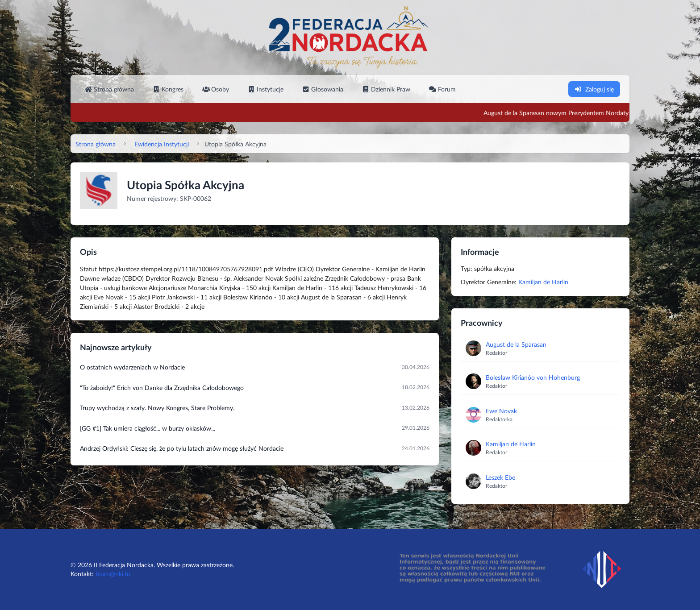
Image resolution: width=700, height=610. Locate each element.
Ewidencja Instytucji (162, 144)
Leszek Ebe (500, 477)
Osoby (216, 89)
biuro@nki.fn (113, 574)
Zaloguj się (594, 89)
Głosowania (323, 89)
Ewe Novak (501, 411)
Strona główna (109, 89)
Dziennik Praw (386, 89)
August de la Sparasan (516, 344)
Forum (442, 89)
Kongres (168, 89)
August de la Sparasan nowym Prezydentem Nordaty (583, 113)
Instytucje (266, 89)
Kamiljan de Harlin (543, 282)
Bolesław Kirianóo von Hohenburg (533, 377)
